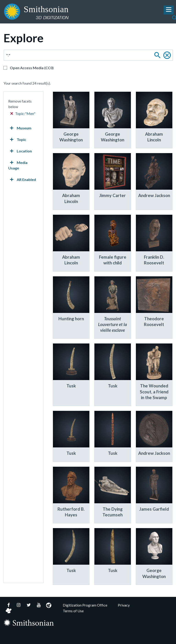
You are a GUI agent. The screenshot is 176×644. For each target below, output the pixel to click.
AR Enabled (22, 180)
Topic (17, 140)
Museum (20, 128)
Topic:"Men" (23, 113)
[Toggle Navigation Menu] (169, 10)
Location (20, 151)
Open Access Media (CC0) (32, 68)
